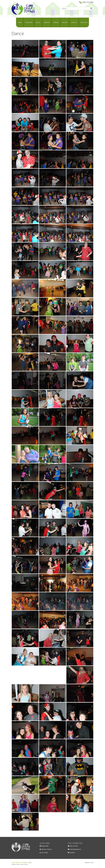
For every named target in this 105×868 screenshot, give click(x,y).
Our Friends (45, 853)
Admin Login (90, 863)
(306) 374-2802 (88, 2)
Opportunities (45, 846)
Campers (47, 22)
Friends (56, 22)
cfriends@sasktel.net (75, 849)
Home (20, 22)
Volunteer (29, 22)
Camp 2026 (84, 22)
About (38, 22)
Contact (74, 22)
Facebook (72, 853)
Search (91, 8)
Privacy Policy (15, 864)
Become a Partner (47, 849)
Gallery (65, 22)
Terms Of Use (24, 864)
